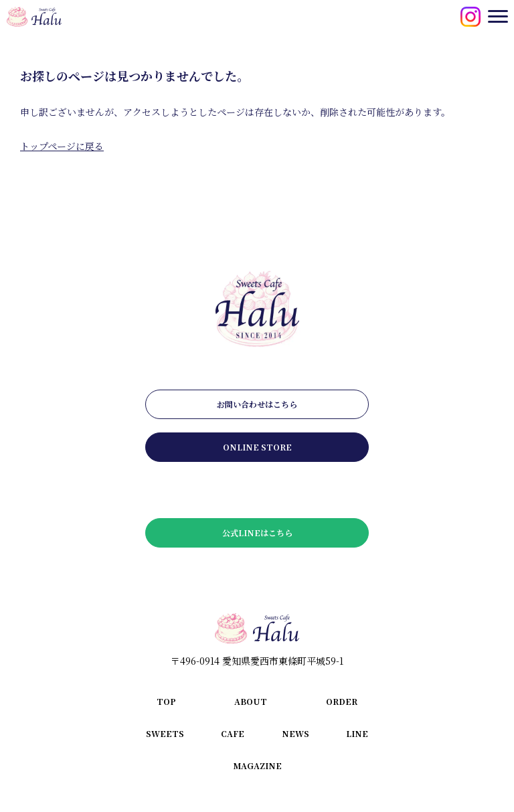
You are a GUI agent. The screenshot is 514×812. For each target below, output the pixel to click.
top (166, 701)
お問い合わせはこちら (257, 404)
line (357, 733)
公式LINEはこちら (257, 533)
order (342, 701)
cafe (233, 733)
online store (257, 447)
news (295, 733)
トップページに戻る (62, 146)
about (251, 701)
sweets (165, 733)
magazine (257, 765)
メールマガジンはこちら (257, 490)
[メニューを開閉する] (498, 16)
